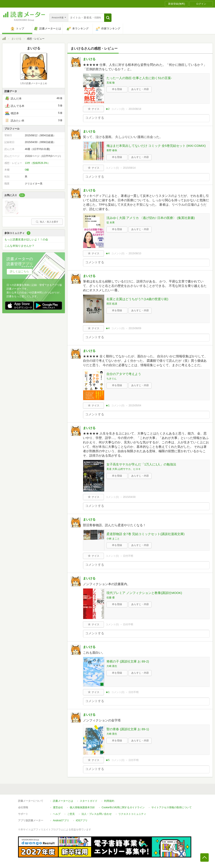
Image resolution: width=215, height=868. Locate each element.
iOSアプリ (82, 820)
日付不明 (128, 556)
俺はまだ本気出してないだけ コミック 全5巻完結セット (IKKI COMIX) (156, 146)
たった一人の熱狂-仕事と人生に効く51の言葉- (139, 78)
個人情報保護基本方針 (82, 807)
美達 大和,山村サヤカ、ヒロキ (124, 469)
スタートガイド (89, 801)
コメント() (118, 109)
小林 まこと (113, 539)
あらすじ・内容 (140, 89)
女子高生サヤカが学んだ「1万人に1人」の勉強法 (141, 464)
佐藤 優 (111, 598)
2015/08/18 (135, 109)
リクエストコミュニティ (132, 814)
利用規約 (109, 801)
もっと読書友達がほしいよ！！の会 (26, 239)
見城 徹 (111, 83)
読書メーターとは (63, 801)
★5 (108, 760)
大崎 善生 (112, 666)
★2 (108, 109)
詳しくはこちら (19, 271)
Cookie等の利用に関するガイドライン (123, 807)
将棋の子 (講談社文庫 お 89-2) (128, 661)
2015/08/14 (129, 168)
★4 (108, 253)
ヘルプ (57, 814)
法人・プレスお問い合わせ (97, 814)
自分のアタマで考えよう (124, 374)
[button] (108, 18)
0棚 (27, 170)
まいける (16, 39)
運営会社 (58, 807)
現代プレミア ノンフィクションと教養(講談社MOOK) (144, 593)
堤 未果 (111, 223)
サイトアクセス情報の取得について (172, 807)
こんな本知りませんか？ (19, 246)
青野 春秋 (112, 150)
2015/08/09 (135, 328)
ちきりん (111, 379)
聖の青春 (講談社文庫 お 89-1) (128, 729)
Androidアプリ (61, 820)
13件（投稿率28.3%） (37, 163)
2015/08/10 (135, 253)
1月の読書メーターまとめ (33, 83)
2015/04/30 (129, 497)
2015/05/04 (135, 406)
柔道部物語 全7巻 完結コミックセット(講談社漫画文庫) (146, 534)
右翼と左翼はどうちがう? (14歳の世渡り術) (137, 299)
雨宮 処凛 (112, 304)
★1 (108, 406)
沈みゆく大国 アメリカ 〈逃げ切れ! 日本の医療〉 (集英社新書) (151, 218)
